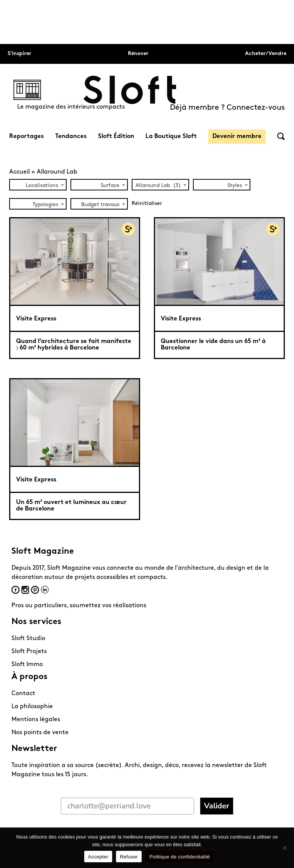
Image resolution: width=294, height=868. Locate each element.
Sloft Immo (27, 665)
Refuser (129, 857)
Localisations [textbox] (42, 186)
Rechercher (281, 136)
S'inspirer (20, 54)
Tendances (71, 137)
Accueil (20, 172)
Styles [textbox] (235, 186)
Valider (217, 806)
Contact (23, 694)
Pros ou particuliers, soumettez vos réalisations (79, 606)
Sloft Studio (28, 639)
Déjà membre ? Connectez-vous (227, 108)
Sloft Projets (29, 652)
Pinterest (35, 590)
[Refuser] (284, 848)
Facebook (16, 590)
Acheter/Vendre (266, 54)
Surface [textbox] (110, 186)
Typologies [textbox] (45, 205)
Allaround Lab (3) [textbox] (158, 186)
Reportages (26, 137)
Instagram (25, 590)
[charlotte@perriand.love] (127, 806)
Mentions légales (36, 720)
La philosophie (32, 707)
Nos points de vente (40, 733)
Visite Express (36, 319)
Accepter (98, 857)
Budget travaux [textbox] (100, 205)
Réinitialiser (147, 204)
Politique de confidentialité (180, 857)
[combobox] (38, 185)
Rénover (138, 54)
